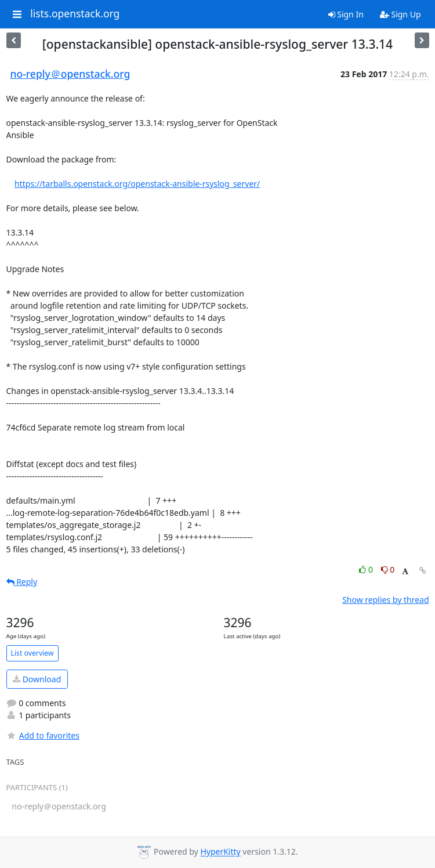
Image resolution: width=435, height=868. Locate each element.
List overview (32, 653)
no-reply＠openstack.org (70, 74)
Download (37, 679)
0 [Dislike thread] (388, 569)
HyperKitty (220, 852)
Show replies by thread (385, 600)
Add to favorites (43, 735)
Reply (22, 582)
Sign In (346, 14)
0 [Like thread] (367, 569)
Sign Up (400, 14)
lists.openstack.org (75, 14)
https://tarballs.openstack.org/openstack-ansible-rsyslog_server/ (137, 184)
